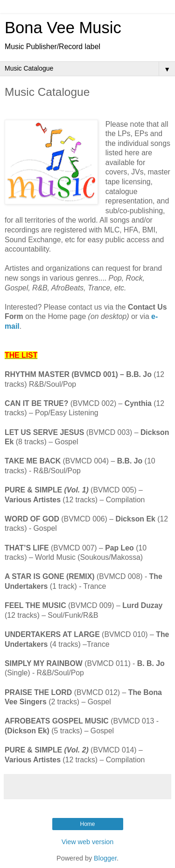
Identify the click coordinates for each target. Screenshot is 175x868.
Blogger (105, 858)
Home (87, 824)
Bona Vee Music (63, 28)
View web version (88, 842)
